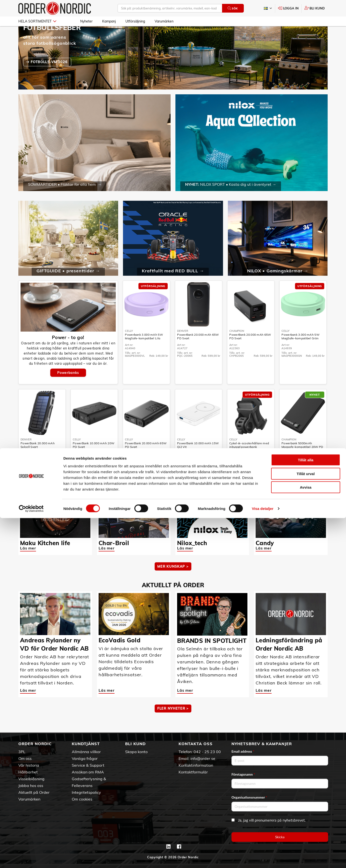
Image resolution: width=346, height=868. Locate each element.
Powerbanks (68, 387)
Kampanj (109, 21)
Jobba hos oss (31, 786)
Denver (183, 345)
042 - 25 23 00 (207, 752)
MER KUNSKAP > (173, 580)
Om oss (25, 758)
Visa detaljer (263, 858)
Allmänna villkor (86, 752)
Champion (237, 345)
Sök (233, 8)
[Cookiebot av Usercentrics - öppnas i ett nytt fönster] (31, 859)
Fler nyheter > (173, 722)
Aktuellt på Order (34, 792)
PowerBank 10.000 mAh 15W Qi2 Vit (198, 459)
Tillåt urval (306, 824)
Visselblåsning (31, 779)
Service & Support (88, 765)
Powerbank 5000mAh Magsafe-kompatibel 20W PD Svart (302, 461)
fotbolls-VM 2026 (50, 76)
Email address (243, 751)
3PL (22, 752)
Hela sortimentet (37, 21)
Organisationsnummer (249, 797)
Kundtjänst (86, 744)
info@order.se (203, 758)
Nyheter (86, 21)
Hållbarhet (28, 772)
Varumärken (164, 21)
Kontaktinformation (196, 765)
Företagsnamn (243, 774)
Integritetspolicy (86, 792)
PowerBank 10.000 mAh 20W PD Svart (94, 459)
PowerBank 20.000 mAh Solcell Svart (38, 459)
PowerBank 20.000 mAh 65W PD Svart (198, 350)
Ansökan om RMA (88, 772)
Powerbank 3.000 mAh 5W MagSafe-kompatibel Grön (300, 350)
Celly (129, 345)
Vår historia (29, 765)
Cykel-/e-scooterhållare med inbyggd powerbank (249, 459)
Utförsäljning (135, 21)
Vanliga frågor (85, 758)
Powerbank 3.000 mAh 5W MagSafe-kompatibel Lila (144, 350)
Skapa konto (136, 752)
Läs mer (28, 562)
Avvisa (306, 837)
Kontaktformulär (193, 772)
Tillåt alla (306, 810)
